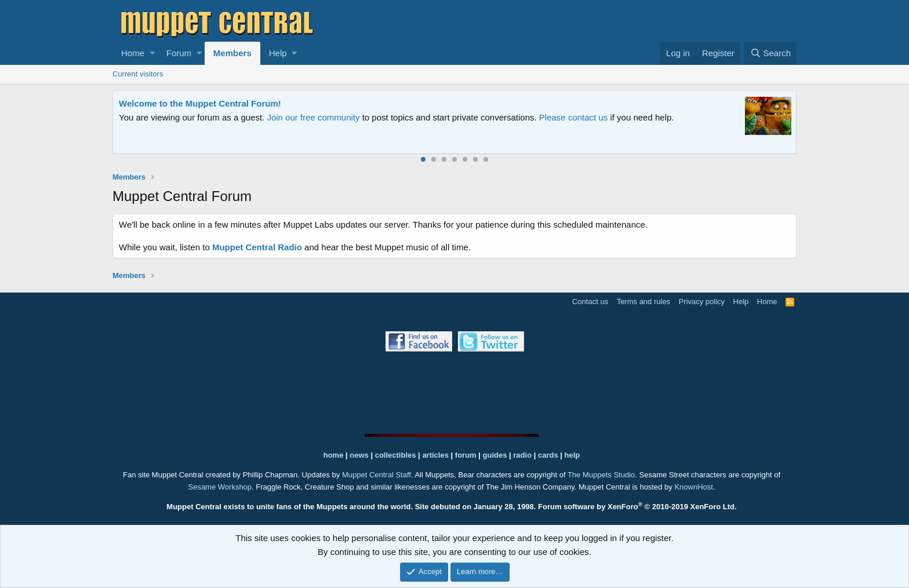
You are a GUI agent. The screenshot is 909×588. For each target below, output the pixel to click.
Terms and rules (643, 302)
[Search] (770, 53)
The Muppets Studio (601, 475)
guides (495, 455)
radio (522, 455)
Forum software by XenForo (637, 507)
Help (278, 53)
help (572, 455)
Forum (179, 53)
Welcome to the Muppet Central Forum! (200, 103)
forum (466, 455)
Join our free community (313, 117)
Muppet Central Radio (257, 247)
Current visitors (138, 74)
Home (133, 53)
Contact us (590, 302)
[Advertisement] (454, 393)
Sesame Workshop (220, 487)
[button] (152, 53)
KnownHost (693, 487)
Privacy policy (702, 302)
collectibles (396, 455)
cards (548, 455)
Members (232, 53)
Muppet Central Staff (377, 475)
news (359, 455)
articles (436, 455)
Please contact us (573, 117)
